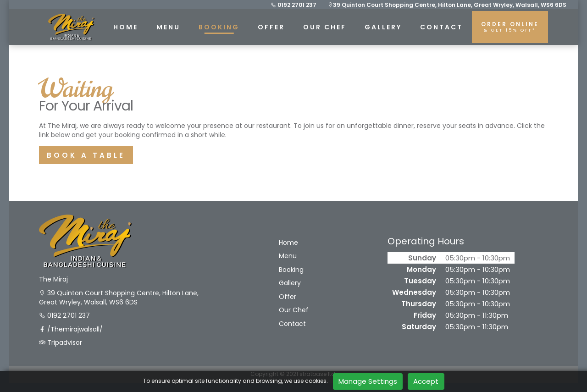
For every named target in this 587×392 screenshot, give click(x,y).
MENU (168, 27)
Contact (292, 324)
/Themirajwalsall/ (71, 329)
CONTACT (441, 27)
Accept (426, 381)
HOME (126, 27)
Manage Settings (368, 381)
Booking (291, 270)
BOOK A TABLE (86, 155)
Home (288, 243)
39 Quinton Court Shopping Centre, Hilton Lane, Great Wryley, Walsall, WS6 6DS (447, 5)
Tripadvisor (61, 343)
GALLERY (383, 27)
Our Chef (325, 27)
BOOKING (219, 27)
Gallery (290, 283)
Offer (271, 27)
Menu (288, 256)
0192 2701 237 (293, 5)
